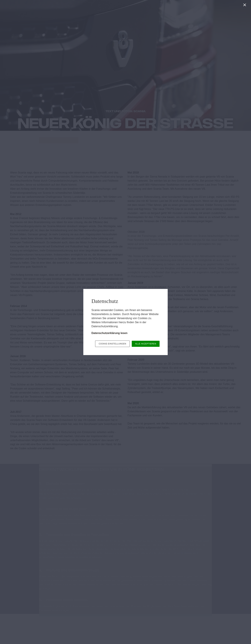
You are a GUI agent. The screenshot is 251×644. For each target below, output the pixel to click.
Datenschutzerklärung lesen (109, 333)
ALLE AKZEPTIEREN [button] (146, 344)
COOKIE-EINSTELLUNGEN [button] (112, 344)
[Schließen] (245, 6)
